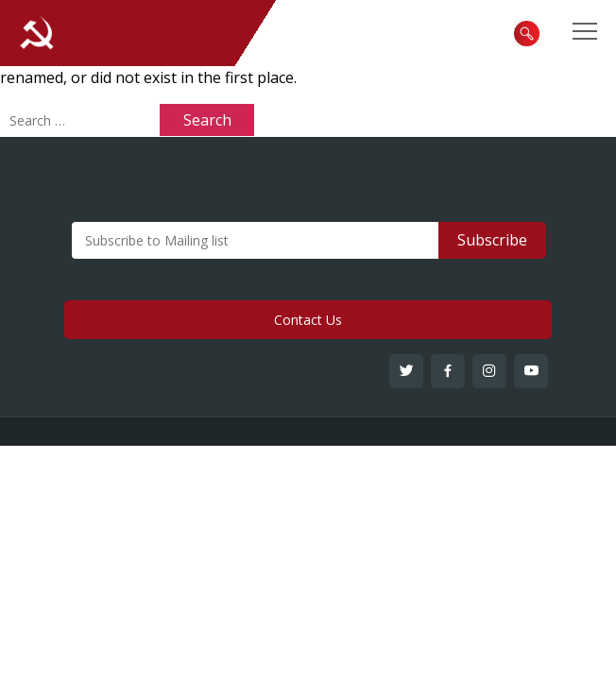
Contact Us (308, 320)
